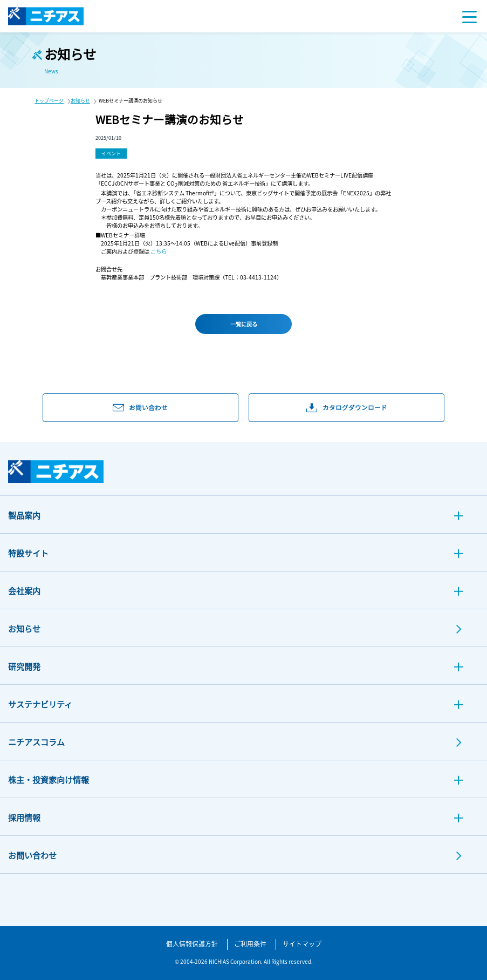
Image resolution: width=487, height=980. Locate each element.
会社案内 (24, 591)
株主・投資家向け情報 (49, 780)
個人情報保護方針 (192, 944)
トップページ (49, 101)
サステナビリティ (40, 704)
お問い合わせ (32, 855)
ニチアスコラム (36, 742)
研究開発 (24, 666)
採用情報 (24, 817)
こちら (159, 251)
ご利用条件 (250, 944)
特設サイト (28, 553)
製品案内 (24, 515)
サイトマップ (302, 944)
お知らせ (80, 101)
